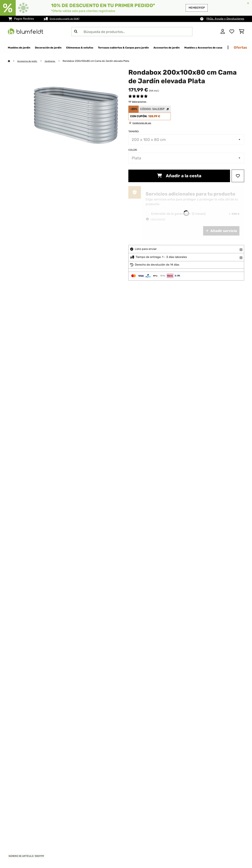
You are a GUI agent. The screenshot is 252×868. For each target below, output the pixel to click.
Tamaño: (134, 132)
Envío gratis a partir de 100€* (69, 19)
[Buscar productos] (132, 32)
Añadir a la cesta (179, 176)
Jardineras (56, 61)
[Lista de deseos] (232, 32)
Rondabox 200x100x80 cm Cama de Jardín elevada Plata (103, 61)
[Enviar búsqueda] (76, 32)
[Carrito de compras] (241, 32)
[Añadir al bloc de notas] (238, 176)
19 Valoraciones (137, 102)
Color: (133, 150)
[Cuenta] (223, 32)
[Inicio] (13, 61)
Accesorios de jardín (30, 61)
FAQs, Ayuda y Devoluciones (225, 19)
